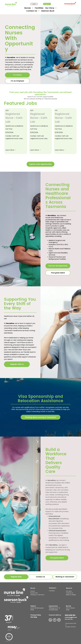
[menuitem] (29, 8)
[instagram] (59, 620)
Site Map (34, 617)
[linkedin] (50, 620)
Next (79, 50)
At (5, 323)
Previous (43, 50)
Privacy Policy (36, 615)
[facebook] (55, 620)
